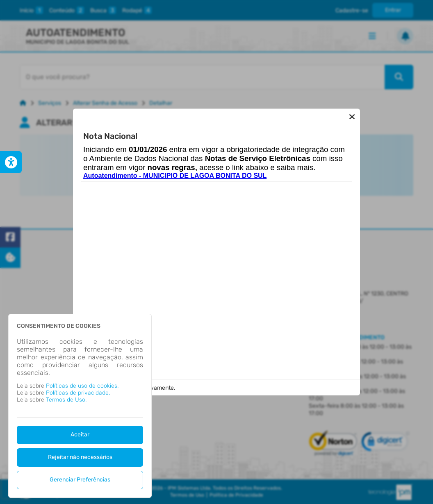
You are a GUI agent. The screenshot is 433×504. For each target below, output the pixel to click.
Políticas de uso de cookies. (82, 386)
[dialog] (80, 406)
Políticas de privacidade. (78, 393)
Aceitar (80, 435)
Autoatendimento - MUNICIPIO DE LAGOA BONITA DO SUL (175, 176)
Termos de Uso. (66, 400)
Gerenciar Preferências (80, 480)
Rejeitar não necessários (80, 457)
